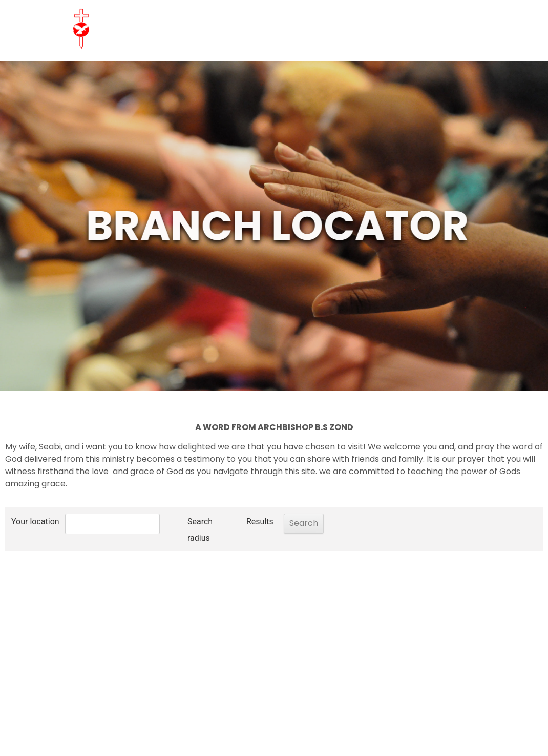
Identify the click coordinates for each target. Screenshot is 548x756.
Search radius (174, 530)
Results (234, 522)
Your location (35, 522)
